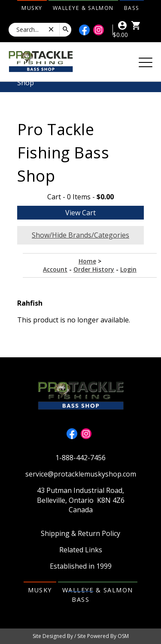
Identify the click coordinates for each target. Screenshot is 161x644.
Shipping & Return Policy (80, 533)
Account (55, 269)
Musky (32, 8)
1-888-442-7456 (80, 458)
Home (87, 261)
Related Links (81, 550)
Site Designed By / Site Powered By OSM (81, 636)
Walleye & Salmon (83, 8)
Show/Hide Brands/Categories (80, 235)
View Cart (80, 213)
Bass (132, 8)
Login (128, 269)
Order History (94, 269)
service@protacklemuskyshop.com (81, 474)
